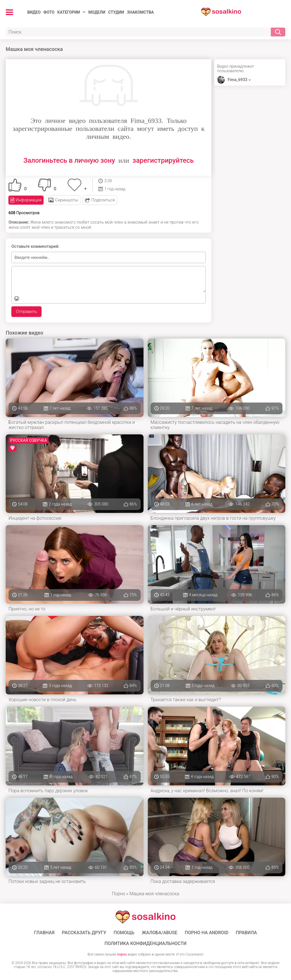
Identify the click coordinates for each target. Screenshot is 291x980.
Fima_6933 (237, 80)
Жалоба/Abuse (160, 933)
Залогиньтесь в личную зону (69, 160)
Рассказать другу (84, 933)
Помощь (124, 933)
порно (122, 954)
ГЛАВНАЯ (44, 933)
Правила (247, 933)
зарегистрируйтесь (163, 160)
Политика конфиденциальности (146, 944)
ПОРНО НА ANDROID (207, 933)
